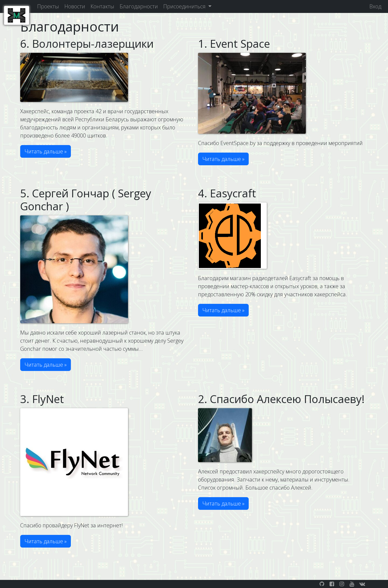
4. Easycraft (227, 193)
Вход (375, 6)
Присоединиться (185, 6)
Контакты (102, 6)
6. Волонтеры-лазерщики (87, 44)
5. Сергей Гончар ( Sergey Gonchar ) (86, 200)
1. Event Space (234, 44)
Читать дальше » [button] (46, 151)
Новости (75, 6)
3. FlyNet (42, 399)
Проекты (48, 6)
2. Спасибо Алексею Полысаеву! (281, 399)
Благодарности (139, 6)
